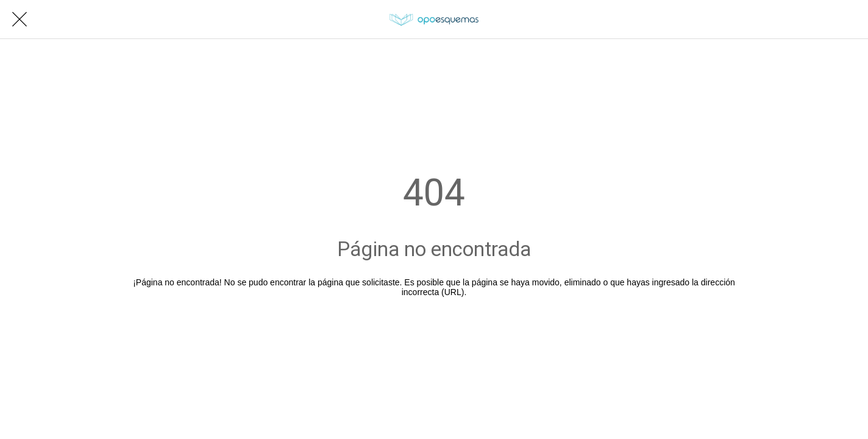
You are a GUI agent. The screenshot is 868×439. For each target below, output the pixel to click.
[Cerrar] (20, 20)
